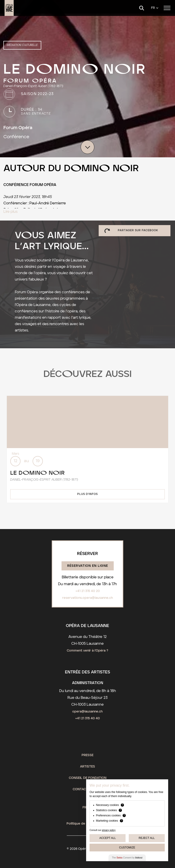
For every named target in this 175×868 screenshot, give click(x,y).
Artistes (87, 767)
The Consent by (127, 858)
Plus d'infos (87, 494)
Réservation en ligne (88, 566)
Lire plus (10, 212)
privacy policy (109, 830)
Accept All (108, 838)
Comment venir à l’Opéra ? (87, 651)
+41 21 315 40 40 (87, 718)
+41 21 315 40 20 (88, 591)
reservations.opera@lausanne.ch (88, 598)
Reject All (147, 838)
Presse (87, 755)
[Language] (155, 8)
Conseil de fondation (88, 778)
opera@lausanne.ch (87, 712)
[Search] (142, 8)
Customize (127, 848)
